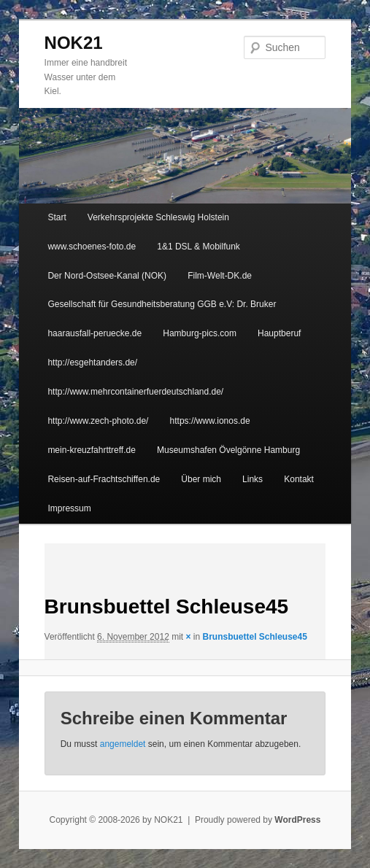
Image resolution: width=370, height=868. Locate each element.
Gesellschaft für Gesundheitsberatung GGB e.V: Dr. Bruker (162, 304)
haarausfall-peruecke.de (95, 333)
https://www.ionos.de (210, 421)
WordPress (297, 820)
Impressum (69, 508)
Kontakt (299, 479)
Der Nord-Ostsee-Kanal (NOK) (107, 276)
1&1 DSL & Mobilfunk (199, 247)
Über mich (201, 479)
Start (57, 217)
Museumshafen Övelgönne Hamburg (228, 450)
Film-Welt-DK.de (220, 276)
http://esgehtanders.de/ (92, 363)
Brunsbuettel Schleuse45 (255, 637)
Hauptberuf (279, 333)
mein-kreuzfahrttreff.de (92, 450)
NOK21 (74, 43)
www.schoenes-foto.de (92, 247)
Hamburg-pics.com (200, 333)
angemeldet (123, 744)
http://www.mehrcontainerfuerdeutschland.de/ (135, 392)
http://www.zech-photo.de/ (98, 421)
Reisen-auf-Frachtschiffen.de (104, 479)
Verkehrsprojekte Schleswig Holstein (158, 217)
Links (253, 479)
